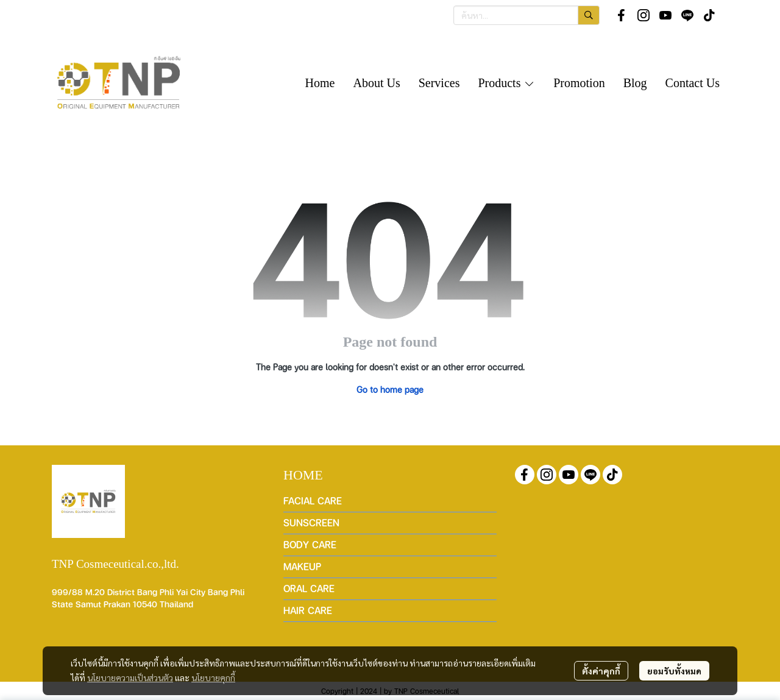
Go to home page (390, 389)
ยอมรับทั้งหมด (674, 671)
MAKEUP (302, 566)
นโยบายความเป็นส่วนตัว (130, 677)
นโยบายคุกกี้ (213, 677)
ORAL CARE (309, 588)
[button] (526, 15)
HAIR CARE (308, 610)
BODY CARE (310, 544)
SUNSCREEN (311, 522)
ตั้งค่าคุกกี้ (601, 671)
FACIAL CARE (313, 500)
